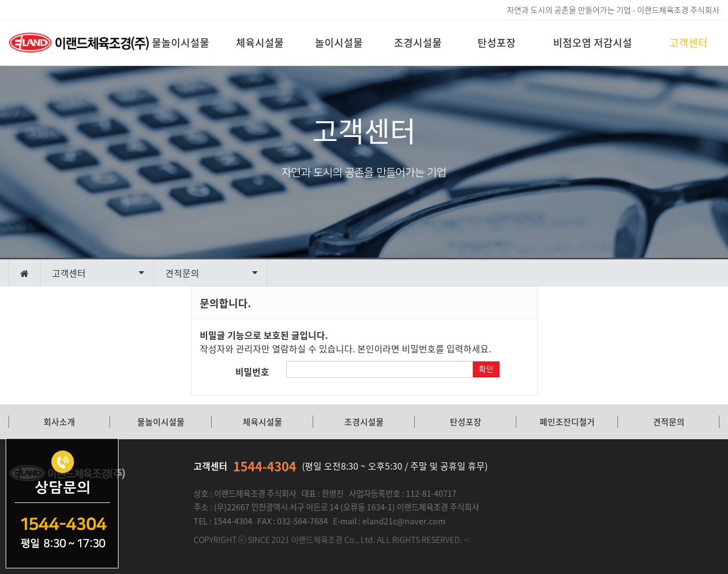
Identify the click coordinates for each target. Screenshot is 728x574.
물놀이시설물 (181, 43)
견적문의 (669, 422)
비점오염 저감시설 (593, 43)
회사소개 (59, 422)
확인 (486, 369)
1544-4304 (265, 466)
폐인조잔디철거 (567, 422)
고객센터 (688, 43)
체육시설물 (260, 43)
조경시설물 (418, 43)
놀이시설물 (339, 43)
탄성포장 (497, 43)
